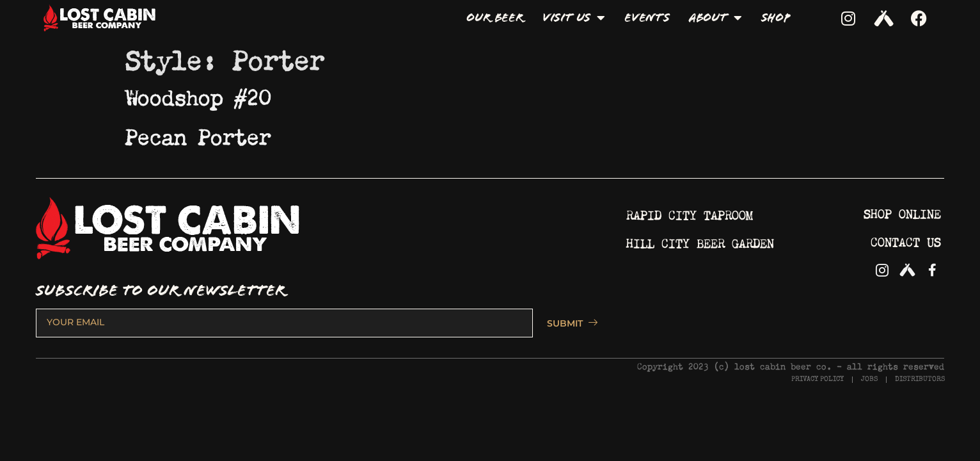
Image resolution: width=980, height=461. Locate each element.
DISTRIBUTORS (920, 379)
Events (647, 18)
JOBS (869, 379)
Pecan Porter (198, 134)
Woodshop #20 (198, 94)
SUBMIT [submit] (566, 323)
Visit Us (574, 18)
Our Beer (494, 18)
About (715, 18)
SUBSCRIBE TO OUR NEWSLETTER (161, 291)
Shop (776, 18)
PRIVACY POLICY (818, 379)
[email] (284, 323)
